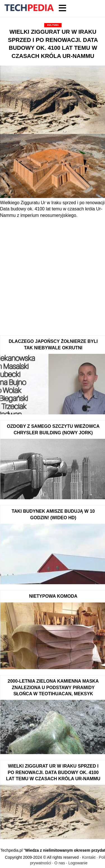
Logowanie (78, 863)
